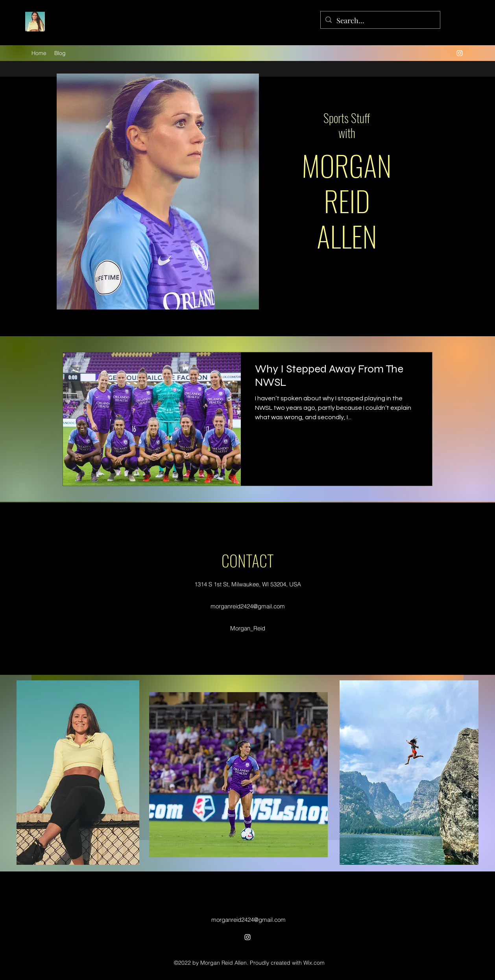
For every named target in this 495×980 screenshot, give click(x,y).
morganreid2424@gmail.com (248, 606)
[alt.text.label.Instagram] (460, 53)
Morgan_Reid (248, 628)
